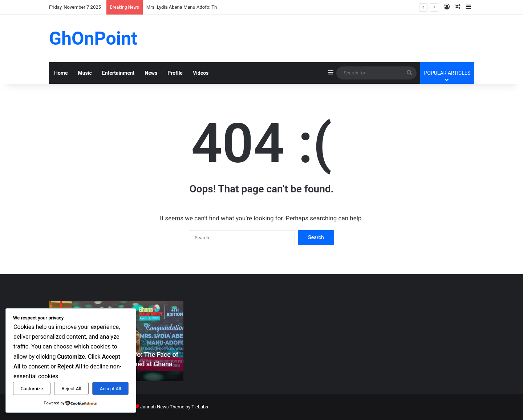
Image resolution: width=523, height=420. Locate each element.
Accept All (111, 389)
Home (61, 73)
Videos (201, 73)
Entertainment (118, 73)
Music (85, 73)
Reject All (72, 389)
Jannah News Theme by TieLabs (174, 407)
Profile (175, 73)
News (151, 73)
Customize (32, 389)
